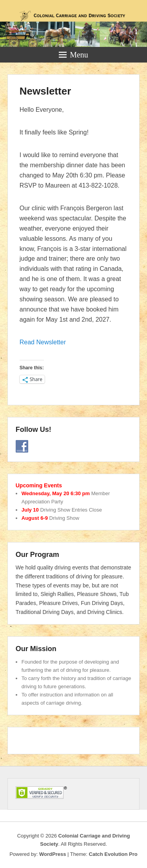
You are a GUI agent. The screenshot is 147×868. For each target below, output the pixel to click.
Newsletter (45, 91)
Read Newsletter (43, 342)
